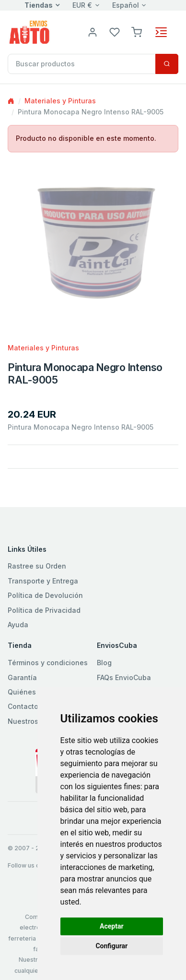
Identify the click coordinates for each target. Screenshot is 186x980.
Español (126, 5)
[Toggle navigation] (161, 32)
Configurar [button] (111, 946)
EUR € (82, 5)
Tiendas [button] (39, 5)
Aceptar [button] (112, 926)
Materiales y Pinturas (60, 101)
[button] (137, 31)
